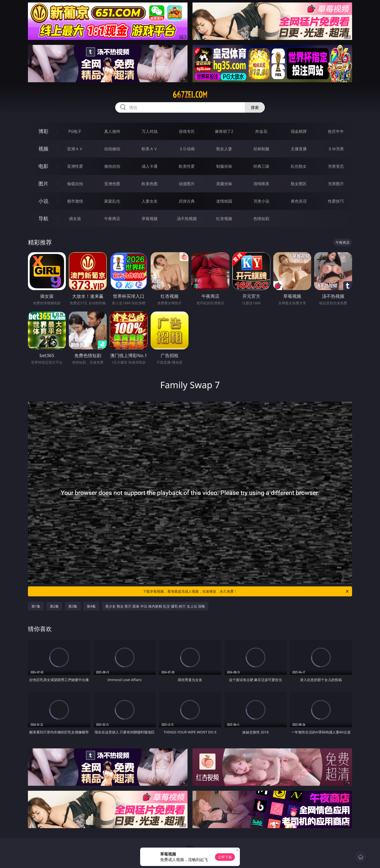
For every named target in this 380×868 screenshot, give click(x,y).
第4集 (91, 606)
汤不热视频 (187, 219)
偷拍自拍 (112, 166)
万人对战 (150, 131)
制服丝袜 (224, 166)
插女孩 (75, 219)
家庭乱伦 (112, 201)
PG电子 (75, 131)
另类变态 (336, 166)
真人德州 (112, 131)
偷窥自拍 (75, 184)
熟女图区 (299, 184)
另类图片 (336, 184)
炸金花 (261, 131)
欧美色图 (150, 184)
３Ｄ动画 (187, 149)
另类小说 (261, 201)
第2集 (54, 606)
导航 (43, 218)
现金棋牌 (299, 131)
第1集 (36, 606)
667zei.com (190, 95)
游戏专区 (187, 131)
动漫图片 (187, 184)
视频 (43, 149)
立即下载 (225, 857)
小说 (43, 201)
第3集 (73, 606)
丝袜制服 (261, 149)
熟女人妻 (224, 149)
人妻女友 (150, 201)
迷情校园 (224, 201)
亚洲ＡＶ (75, 149)
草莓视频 (150, 219)
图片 (43, 184)
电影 (43, 166)
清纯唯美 (261, 184)
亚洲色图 (112, 184)
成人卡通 (150, 166)
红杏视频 (224, 219)
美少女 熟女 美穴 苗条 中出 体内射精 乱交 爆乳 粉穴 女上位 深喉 (155, 606)
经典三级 (261, 166)
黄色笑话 (299, 201)
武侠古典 (187, 201)
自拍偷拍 (112, 149)
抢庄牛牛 (336, 131)
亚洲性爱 (75, 166)
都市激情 (75, 201)
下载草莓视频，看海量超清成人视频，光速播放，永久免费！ (246, 591)
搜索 (255, 107)
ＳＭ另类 (336, 149)
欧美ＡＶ (150, 149)
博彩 (43, 131)
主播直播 (299, 149)
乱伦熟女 (299, 166)
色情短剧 (261, 219)
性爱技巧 (336, 201)
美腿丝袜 (224, 184)
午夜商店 (112, 219)
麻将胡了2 (224, 131)
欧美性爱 (187, 166)
